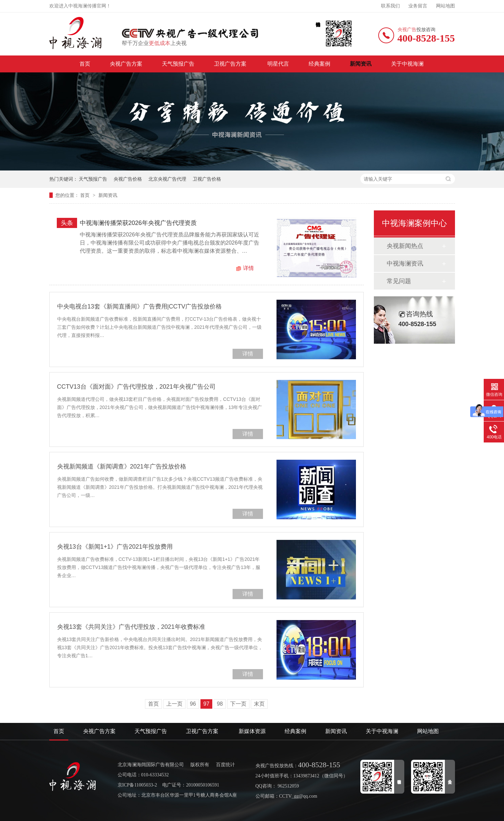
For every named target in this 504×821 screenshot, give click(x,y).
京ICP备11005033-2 (137, 785)
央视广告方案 (126, 64)
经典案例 (319, 64)
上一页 (174, 704)
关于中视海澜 (407, 64)
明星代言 (278, 64)
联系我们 (390, 6)
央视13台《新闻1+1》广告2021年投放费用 (115, 547)
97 (207, 704)
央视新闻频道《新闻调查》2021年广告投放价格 (122, 466)
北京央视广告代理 (167, 179)
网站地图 (446, 6)
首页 (85, 64)
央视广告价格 (128, 179)
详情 (248, 268)
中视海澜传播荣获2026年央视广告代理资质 (138, 223)
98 (220, 704)
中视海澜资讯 (405, 264)
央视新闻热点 (405, 246)
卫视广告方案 (231, 64)
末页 (259, 704)
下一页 (238, 704)
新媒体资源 (252, 731)
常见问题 (399, 281)
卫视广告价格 (207, 179)
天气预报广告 (178, 64)
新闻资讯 (361, 64)
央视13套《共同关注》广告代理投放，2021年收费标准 (131, 627)
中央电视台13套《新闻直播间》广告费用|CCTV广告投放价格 (140, 306)
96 (193, 704)
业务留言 (418, 6)
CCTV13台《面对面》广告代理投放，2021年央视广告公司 (136, 387)
